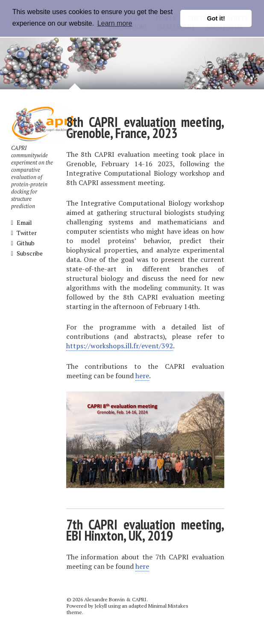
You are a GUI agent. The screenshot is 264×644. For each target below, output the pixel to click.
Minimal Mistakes (168, 606)
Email (22, 222)
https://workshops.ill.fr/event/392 (120, 346)
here (142, 376)
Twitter (24, 233)
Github (23, 243)
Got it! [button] (216, 18)
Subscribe (27, 253)
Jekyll (101, 606)
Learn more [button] (115, 23)
